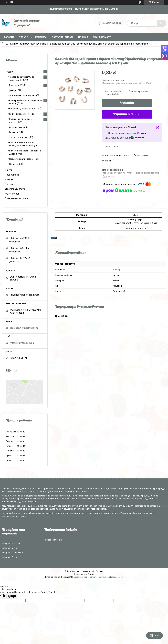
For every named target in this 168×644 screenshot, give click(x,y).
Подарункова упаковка (21, 159)
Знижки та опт (102, 37)
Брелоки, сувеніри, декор (22, 109)
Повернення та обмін (16, 198)
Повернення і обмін (53, 540)
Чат (154, 635)
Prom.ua (100, 571)
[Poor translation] (12, 596)
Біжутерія (14, 85)
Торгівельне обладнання (21, 95)
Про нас (83, 37)
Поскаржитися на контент (84, 577)
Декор (12, 90)
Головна (9, 37)
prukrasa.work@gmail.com (24, 328)
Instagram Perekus (10, 557)
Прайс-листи (12, 175)
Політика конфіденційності (110, 577)
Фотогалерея (12, 194)
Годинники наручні (18, 114)
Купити (127, 103)
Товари (24, 37)
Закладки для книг (19, 137)
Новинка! (14, 164)
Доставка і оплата (62, 37)
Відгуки (9, 170)
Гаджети (13, 132)
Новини (9, 179)
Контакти (41, 37)
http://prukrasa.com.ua (22, 343)
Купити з (127, 114)
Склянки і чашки (17, 127)
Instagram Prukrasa (11, 543)
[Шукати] (162, 23)
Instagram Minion (10, 548)
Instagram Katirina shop (13, 553)
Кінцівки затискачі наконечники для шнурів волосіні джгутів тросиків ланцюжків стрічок (58, 44)
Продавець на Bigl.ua (84, 574)
